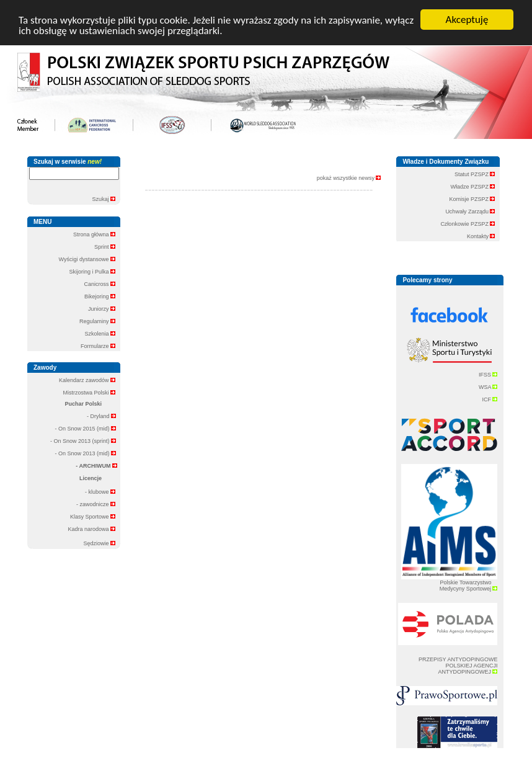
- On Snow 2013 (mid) (85, 453)
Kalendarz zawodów (87, 380)
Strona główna (94, 234)
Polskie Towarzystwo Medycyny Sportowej (469, 586)
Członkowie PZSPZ (468, 224)
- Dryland (101, 416)
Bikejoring (100, 297)
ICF (490, 399)
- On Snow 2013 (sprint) (83, 441)
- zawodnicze (96, 504)
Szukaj (104, 199)
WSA (488, 387)
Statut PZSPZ (475, 174)
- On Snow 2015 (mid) (85, 429)
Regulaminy (97, 321)
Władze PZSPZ (472, 187)
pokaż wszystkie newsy (349, 178)
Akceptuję (467, 20)
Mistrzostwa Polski (89, 393)
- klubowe (100, 492)
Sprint (105, 247)
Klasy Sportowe (93, 517)
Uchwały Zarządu (470, 212)
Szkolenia (100, 334)
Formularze (98, 346)
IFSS (488, 375)
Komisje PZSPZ (472, 199)
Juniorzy (102, 309)
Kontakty (481, 236)
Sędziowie (99, 543)
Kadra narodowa (91, 529)
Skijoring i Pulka (92, 272)
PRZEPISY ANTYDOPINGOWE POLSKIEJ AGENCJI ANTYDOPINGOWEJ (458, 666)
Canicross (100, 284)
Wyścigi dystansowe (87, 259)
